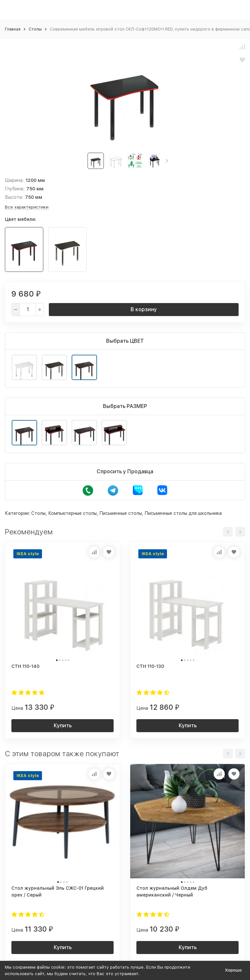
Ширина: (14, 180)
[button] (167, 161)
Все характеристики (27, 207)
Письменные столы (121, 513)
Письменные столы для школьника (183, 513)
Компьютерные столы (72, 513)
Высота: (14, 197)
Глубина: (15, 189)
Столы (35, 29)
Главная (13, 29)
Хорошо (233, 970)
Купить (63, 725)
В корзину (144, 309)
